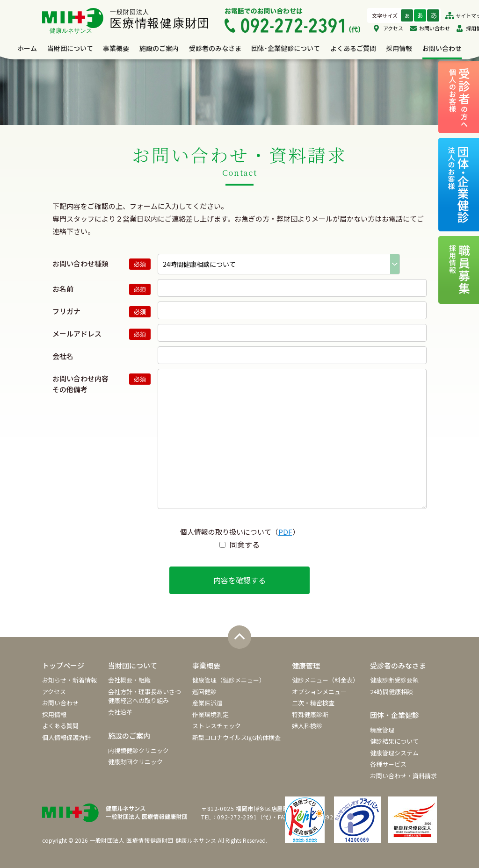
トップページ (63, 665)
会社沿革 (120, 712)
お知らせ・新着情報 (69, 680)
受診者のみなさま (215, 48)
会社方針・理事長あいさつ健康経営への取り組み (145, 696)
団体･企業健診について (286, 48)
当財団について (70, 48)
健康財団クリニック (135, 762)
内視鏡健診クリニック (138, 750)
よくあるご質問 (353, 48)
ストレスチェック (217, 726)
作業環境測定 (210, 714)
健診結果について (394, 741)
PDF (285, 532)
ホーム (27, 48)
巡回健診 (204, 692)
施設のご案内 (159, 48)
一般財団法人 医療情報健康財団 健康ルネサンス (153, 840)
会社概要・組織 (129, 680)
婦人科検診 (307, 726)
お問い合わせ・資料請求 (403, 776)
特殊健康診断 (310, 714)
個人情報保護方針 (66, 737)
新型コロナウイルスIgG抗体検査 (236, 737)
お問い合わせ (435, 28)
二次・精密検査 (313, 703)
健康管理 (306, 665)
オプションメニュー (319, 692)
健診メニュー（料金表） (325, 680)
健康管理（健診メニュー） (229, 680)
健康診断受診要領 (394, 680)
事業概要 (116, 48)
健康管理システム (394, 753)
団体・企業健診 (395, 715)
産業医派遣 (207, 703)
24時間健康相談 (392, 692)
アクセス (393, 28)
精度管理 (382, 730)
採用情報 (399, 48)
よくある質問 (60, 726)
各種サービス (388, 764)
